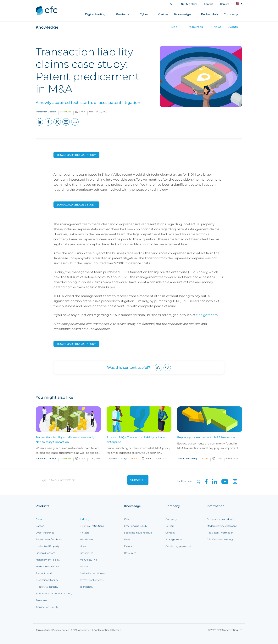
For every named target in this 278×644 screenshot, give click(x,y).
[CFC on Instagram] (233, 481)
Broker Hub (209, 14)
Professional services (92, 580)
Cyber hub (130, 519)
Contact (209, 4)
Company (231, 14)
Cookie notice (101, 630)
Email (66, 125)
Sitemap (116, 630)
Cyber (144, 14)
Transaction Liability (47, 607)
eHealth (84, 546)
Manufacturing (89, 560)
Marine (84, 566)
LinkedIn (39, 125)
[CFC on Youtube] (223, 481)
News (218, 27)
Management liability (48, 560)
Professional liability (47, 580)
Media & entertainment (93, 573)
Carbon (40, 526)
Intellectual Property (47, 546)
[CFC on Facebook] (205, 481)
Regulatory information (220, 533)
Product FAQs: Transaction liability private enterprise (136, 440)
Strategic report (174, 539)
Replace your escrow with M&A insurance (206, 437)
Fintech (84, 533)
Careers (225, 4)
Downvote (167, 371)
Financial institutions (92, 526)
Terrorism (41, 600)
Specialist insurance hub (138, 533)
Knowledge (182, 14)
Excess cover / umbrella (49, 539)
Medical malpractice (47, 566)
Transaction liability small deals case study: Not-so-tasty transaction (65, 440)
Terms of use (43, 630)
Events (233, 27)
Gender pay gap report (178, 546)
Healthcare (86, 539)
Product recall (44, 573)
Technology (86, 587)
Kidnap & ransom (45, 553)
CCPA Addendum (81, 630)
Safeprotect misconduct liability (54, 593)
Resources (195, 27)
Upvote (158, 371)
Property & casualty (47, 587)
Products (123, 14)
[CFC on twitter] (197, 481)
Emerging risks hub (135, 526)
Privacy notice (61, 630)
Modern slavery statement (222, 526)
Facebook (48, 125)
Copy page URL (75, 125)
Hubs (173, 27)
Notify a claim (189, 4)
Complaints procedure (220, 519)
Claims (163, 14)
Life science (87, 553)
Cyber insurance (45, 533)
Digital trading (95, 14)
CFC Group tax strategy (220, 539)
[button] (172, 4)
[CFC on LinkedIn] (213, 481)
